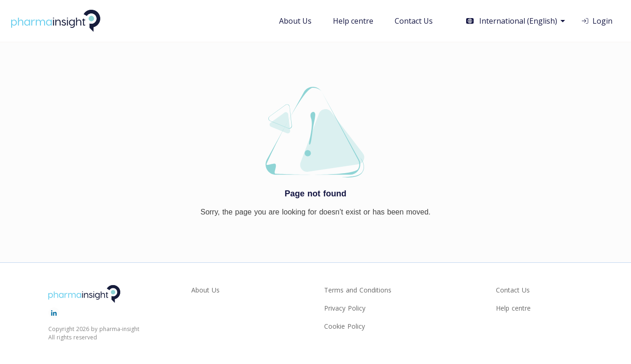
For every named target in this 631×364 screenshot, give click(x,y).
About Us (295, 21)
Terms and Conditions (358, 290)
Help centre (353, 21)
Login (596, 21)
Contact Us (414, 21)
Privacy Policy (345, 308)
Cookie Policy (345, 326)
